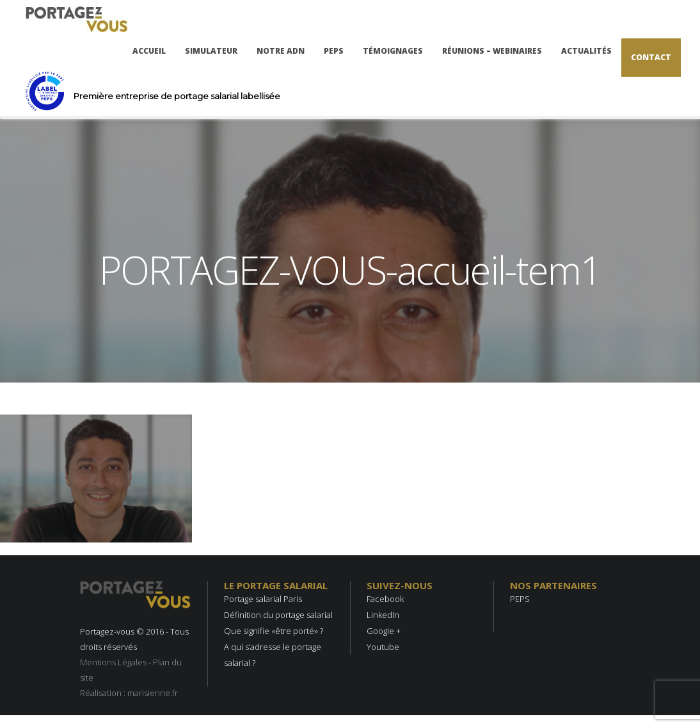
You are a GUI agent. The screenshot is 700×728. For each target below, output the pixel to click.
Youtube (383, 647)
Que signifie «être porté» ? (274, 631)
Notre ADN (281, 51)
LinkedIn (383, 615)
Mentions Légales (113, 662)
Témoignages (393, 51)
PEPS (334, 51)
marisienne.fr (153, 693)
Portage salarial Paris (263, 599)
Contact (651, 57)
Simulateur (211, 51)
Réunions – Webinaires (492, 51)
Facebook (385, 599)
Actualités (586, 51)
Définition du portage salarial (278, 615)
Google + (384, 631)
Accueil (149, 51)
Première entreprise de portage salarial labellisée (177, 96)
